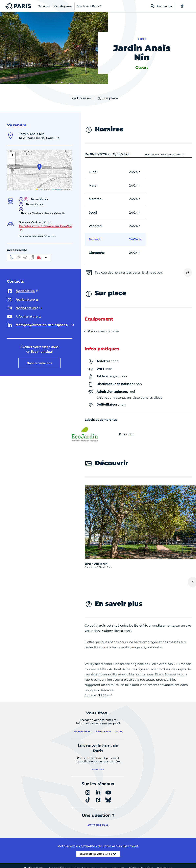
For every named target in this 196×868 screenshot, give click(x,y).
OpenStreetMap (57, 189)
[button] (39, 167)
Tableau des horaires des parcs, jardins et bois (129, 272)
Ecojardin (109, 434)
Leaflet (39, 189)
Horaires (81, 98)
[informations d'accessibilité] (29, 257)
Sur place (108, 98)
